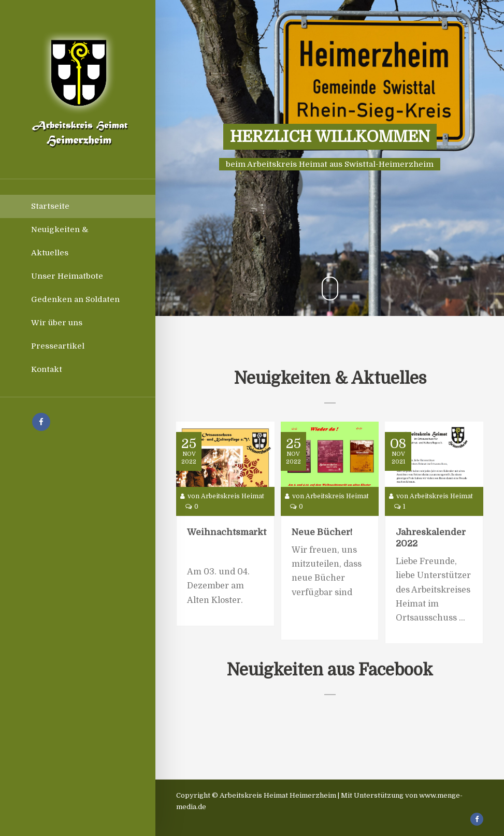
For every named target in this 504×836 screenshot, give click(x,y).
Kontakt (47, 369)
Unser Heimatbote (67, 276)
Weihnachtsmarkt (227, 532)
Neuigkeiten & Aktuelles (60, 241)
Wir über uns (57, 323)
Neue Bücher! (322, 532)
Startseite (50, 206)
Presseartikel (58, 346)
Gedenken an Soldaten (75, 299)
